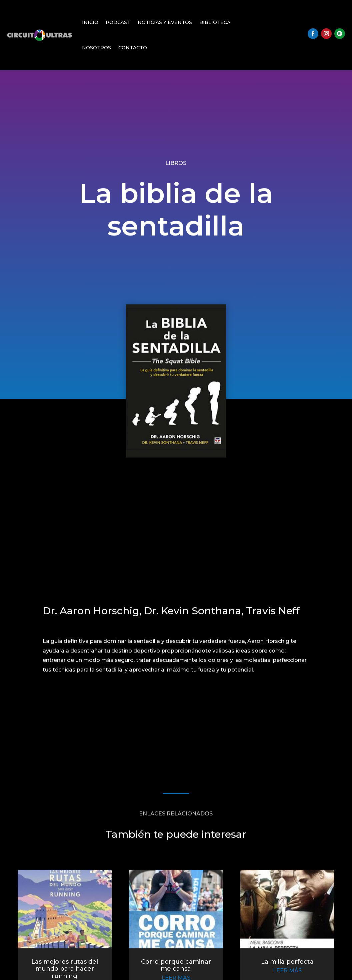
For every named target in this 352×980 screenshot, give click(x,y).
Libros (176, 163)
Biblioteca (215, 22)
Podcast (118, 22)
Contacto (133, 48)
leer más (278, 974)
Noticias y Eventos (165, 22)
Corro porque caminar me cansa (176, 969)
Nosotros (96, 48)
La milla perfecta (278, 965)
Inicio (90, 22)
